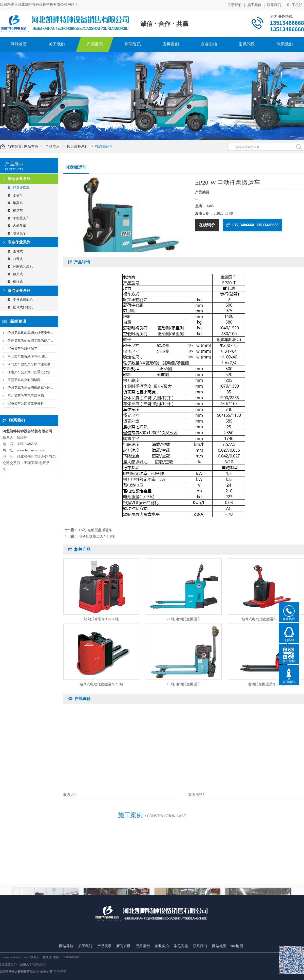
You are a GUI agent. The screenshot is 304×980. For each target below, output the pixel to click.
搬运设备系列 (82, 146)
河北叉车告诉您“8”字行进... (28, 356)
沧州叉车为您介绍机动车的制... (30, 388)
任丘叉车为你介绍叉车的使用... (30, 341)
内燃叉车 (17, 226)
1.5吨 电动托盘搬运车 (95, 530)
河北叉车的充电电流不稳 (26, 396)
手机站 (295, 4)
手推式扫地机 (20, 300)
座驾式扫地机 (20, 307)
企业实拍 (209, 44)
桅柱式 (15, 282)
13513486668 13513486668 (252, 225)
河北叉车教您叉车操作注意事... (30, 364)
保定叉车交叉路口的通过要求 (29, 372)
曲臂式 (15, 259)
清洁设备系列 (19, 291)
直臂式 (15, 251)
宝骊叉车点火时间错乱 (24, 380)
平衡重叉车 (18, 218)
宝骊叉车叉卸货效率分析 (26, 403)
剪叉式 (15, 274)
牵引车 (15, 195)
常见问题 (247, 44)
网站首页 (19, 44)
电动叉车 (17, 233)
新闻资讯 (133, 44)
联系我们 (274, 4)
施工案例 (254, 4)
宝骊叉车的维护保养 (22, 348)
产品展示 (95, 44)
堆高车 (15, 203)
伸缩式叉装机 (20, 266)
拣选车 (15, 211)
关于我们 (235, 4)
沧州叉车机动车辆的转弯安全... (30, 333)
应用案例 (171, 44)
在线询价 (207, 225)
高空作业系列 (19, 242)
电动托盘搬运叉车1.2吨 (97, 536)
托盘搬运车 (109, 146)
